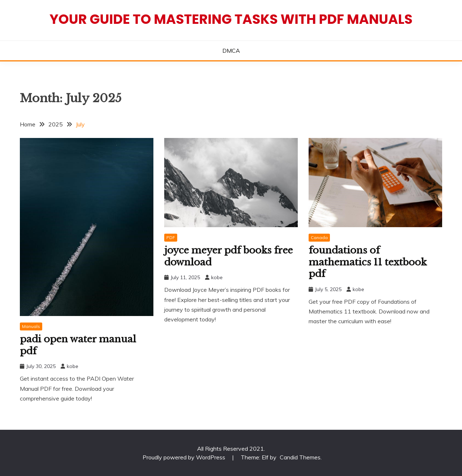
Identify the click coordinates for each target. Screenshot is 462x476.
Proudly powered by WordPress (185, 457)
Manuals (31, 326)
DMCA (231, 51)
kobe (73, 366)
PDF (171, 237)
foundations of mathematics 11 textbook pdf (368, 262)
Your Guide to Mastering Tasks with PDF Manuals (231, 19)
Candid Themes (300, 457)
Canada (319, 237)
